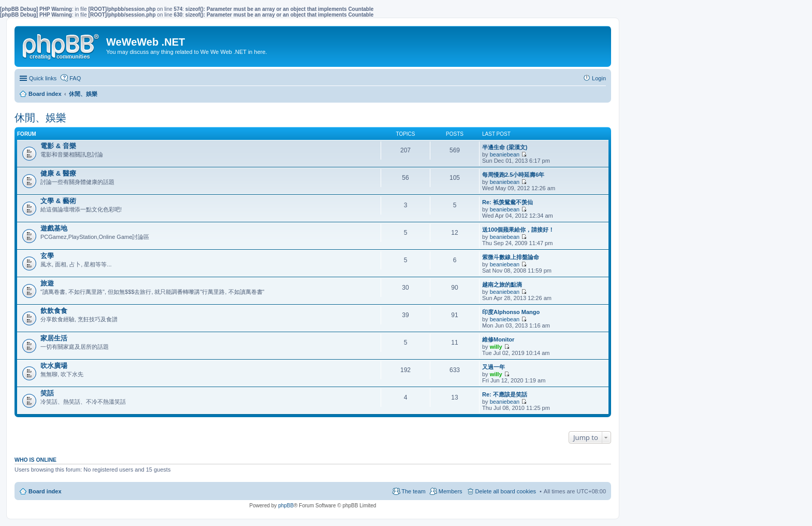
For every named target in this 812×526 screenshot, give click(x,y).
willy (496, 347)
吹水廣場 (54, 366)
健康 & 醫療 (58, 173)
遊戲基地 (54, 228)
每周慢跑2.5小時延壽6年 (513, 175)
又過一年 (494, 367)
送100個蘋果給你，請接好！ (518, 230)
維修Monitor (498, 339)
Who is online (35, 460)
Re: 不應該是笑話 (505, 394)
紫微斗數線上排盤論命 (511, 257)
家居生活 (54, 338)
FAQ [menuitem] (75, 78)
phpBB (286, 506)
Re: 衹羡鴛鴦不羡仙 (508, 202)
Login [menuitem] (599, 78)
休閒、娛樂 (40, 118)
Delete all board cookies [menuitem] (506, 491)
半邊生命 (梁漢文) (505, 147)
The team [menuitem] (413, 491)
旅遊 (47, 283)
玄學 (47, 256)
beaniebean (505, 154)
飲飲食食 (54, 311)
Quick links (43, 78)
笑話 (47, 393)
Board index (45, 491)
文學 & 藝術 (58, 201)
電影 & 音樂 (58, 146)
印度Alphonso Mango (511, 312)
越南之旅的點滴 (502, 285)
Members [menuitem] (451, 491)
